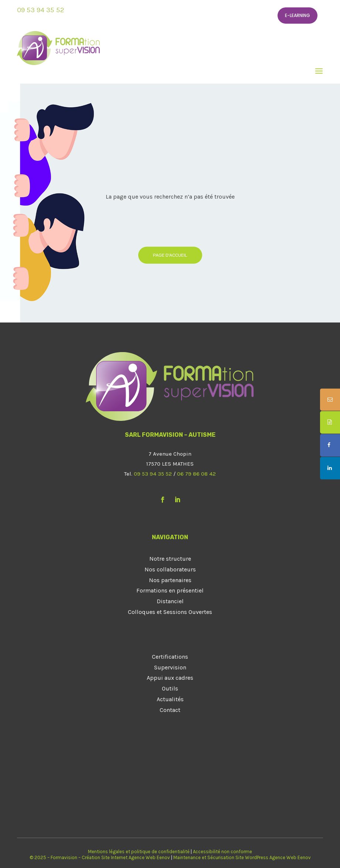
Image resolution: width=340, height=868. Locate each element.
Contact (170, 710)
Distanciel (170, 601)
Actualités (170, 699)
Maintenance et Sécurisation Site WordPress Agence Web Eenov (242, 857)
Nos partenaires (170, 580)
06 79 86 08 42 (196, 474)
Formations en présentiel (170, 590)
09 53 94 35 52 (41, 10)
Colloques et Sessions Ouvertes (170, 612)
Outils (170, 688)
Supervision (170, 667)
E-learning (297, 15)
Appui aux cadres (170, 678)
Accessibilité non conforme (222, 852)
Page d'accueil (170, 255)
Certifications (170, 657)
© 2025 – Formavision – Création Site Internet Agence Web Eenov (100, 857)
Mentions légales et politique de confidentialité (139, 852)
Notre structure (170, 559)
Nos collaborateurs (170, 569)
